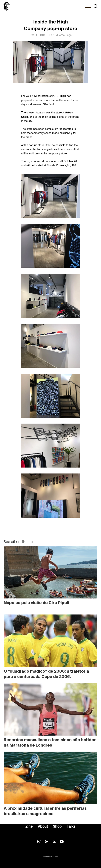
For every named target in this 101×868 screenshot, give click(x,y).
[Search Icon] (96, 6)
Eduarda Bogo (63, 35)
